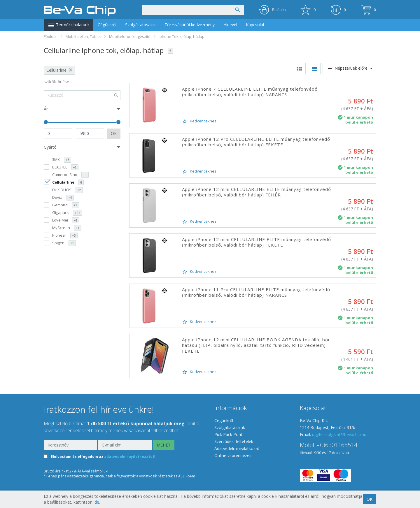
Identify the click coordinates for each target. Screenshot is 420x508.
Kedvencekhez (199, 121)
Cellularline (56, 70)
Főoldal (50, 36)
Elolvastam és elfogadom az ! (103, 457)
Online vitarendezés (233, 455)
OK (114, 133)
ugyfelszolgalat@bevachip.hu (339, 434)
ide (96, 502)
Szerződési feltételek (234, 441)
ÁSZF (182, 476)
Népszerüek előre (349, 68)
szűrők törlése (56, 82)
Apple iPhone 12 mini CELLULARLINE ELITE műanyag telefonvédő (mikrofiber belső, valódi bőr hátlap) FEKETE (257, 242)
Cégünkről (107, 25)
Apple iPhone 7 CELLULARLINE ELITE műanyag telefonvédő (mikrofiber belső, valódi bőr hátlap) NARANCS (250, 92)
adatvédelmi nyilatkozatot (129, 457)
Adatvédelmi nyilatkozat (237, 448)
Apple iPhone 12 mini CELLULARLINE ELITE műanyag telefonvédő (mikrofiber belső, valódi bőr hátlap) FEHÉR (257, 192)
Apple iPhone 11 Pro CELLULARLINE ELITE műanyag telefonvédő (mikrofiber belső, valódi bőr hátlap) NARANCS (256, 292)
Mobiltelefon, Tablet (83, 36)
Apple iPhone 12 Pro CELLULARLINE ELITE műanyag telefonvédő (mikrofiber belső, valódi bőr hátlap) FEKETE (256, 142)
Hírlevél (230, 25)
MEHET (164, 445)
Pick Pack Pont (228, 434)
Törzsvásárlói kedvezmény (190, 25)
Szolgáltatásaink (140, 25)
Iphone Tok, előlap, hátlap (182, 36)
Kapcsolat (255, 25)
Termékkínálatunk (69, 25)
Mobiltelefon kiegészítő (130, 36)
